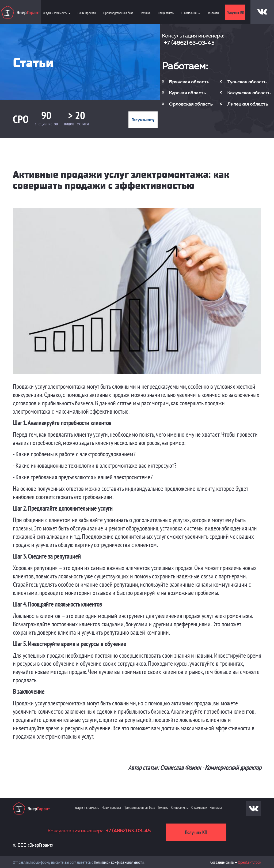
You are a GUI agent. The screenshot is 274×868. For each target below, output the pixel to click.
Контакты (213, 13)
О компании (199, 807)
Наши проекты (87, 13)
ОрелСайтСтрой (250, 862)
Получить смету (143, 120)
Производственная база (118, 13)
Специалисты (166, 13)
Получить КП (235, 12)
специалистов (46, 124)
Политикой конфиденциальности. (119, 862)
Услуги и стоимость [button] (57, 13)
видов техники (76, 124)
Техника (145, 13)
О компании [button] (191, 13)
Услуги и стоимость (87, 807)
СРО (21, 119)
